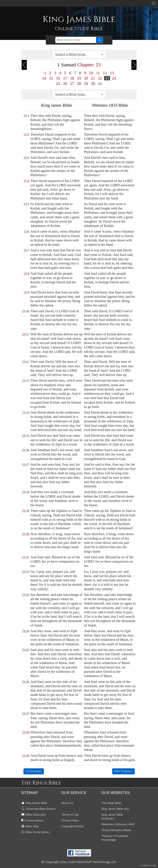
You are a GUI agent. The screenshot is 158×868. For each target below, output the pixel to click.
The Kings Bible (111, 803)
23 (107, 78)
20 (86, 78)
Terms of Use (70, 815)
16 (58, 78)
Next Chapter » (123, 771)
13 (112, 73)
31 (100, 84)
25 (58, 84)
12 (105, 73)
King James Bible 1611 (115, 809)
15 (51, 78)
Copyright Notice (73, 826)
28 (79, 84)
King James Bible (35, 803)
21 (93, 78)
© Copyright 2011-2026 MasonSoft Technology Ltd (79, 862)
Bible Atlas (31, 826)
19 (79, 78)
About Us (67, 803)
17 (65, 78)
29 (86, 84)
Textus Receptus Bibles (116, 830)
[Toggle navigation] (154, 3)
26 (65, 84)
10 (91, 73)
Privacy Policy (70, 820)
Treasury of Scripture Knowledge (115, 838)
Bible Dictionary (34, 815)
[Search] (76, 40)
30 (93, 84)
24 (114, 78)
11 (98, 73)
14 (44, 78)
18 (72, 78)
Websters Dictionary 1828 (118, 824)
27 (72, 84)
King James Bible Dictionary (112, 817)
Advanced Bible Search (39, 809)
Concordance (33, 820)
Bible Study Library (36, 832)
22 (100, 78)
